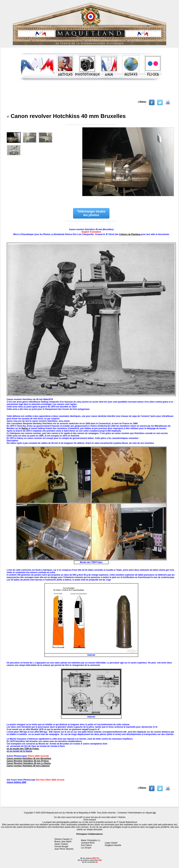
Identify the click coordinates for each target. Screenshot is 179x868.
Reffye (25, 428)
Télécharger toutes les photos (91, 213)
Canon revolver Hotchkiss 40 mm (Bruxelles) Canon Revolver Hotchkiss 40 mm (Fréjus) (29, 760)
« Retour (142, 102)
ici (154, 813)
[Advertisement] (90, 92)
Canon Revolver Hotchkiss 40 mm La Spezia (29, 763)
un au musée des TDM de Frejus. (23, 749)
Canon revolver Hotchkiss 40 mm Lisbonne (28, 766)
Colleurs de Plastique (130, 234)
